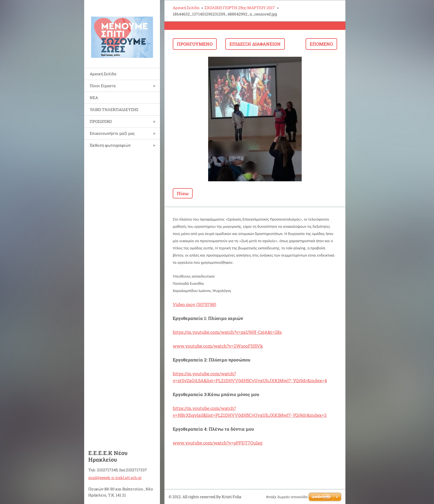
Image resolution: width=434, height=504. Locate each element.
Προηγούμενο (195, 44)
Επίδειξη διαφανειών (255, 44)
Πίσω (183, 193)
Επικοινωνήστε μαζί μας (112, 133)
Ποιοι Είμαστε (103, 86)
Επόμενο (321, 44)
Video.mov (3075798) (194, 304)
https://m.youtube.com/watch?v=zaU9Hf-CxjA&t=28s (227, 332)
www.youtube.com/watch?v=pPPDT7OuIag (218, 443)
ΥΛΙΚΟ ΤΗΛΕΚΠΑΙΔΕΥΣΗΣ (114, 109)
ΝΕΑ (94, 98)
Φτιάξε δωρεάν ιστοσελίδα (287, 497)
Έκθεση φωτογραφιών (110, 145)
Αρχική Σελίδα (103, 74)
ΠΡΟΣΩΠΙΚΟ (101, 121)
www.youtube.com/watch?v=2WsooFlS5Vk (218, 346)
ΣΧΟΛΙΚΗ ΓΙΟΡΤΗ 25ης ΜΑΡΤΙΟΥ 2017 (240, 8)
